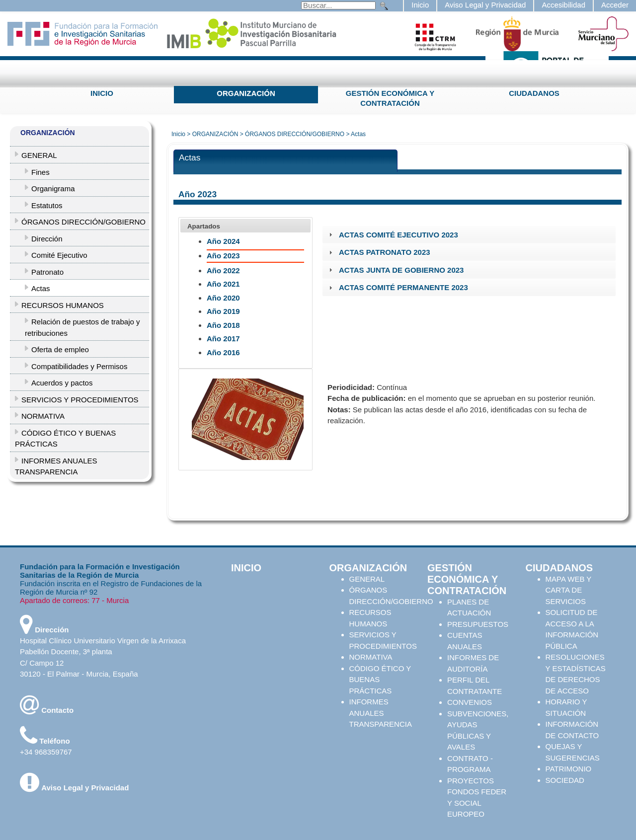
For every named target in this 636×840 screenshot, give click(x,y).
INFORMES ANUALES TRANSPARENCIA (381, 713)
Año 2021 (223, 284)
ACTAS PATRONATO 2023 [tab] (378, 252)
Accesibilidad (563, 5)
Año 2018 (223, 325)
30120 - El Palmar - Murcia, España (79, 674)
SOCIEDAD (565, 780)
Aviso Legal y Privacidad (485, 5)
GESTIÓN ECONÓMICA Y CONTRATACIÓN (390, 98)
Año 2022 (223, 270)
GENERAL (367, 579)
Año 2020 (223, 298)
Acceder (615, 5)
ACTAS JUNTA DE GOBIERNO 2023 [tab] (395, 270)
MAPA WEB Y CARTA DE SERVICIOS (569, 590)
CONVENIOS (470, 702)
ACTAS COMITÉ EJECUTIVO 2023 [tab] (392, 235)
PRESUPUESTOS (478, 624)
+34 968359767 (46, 752)
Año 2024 (223, 241)
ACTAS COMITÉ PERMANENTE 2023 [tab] (397, 287)
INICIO (102, 93)
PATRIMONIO (569, 769)
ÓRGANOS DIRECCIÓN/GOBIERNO (295, 134)
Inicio (420, 5)
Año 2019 (223, 311)
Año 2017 (223, 339)
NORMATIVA (371, 657)
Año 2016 (223, 352)
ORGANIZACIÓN (246, 93)
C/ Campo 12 (42, 663)
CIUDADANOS (534, 93)
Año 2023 (223, 256)
